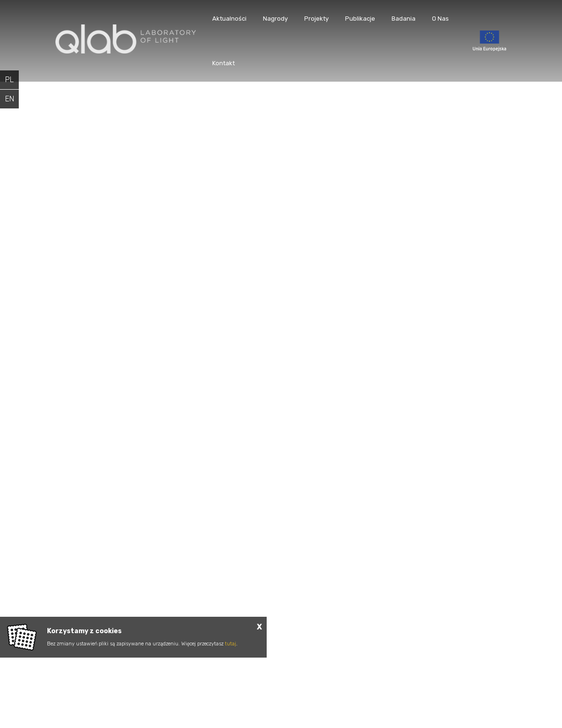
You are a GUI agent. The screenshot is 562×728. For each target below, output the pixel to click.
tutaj (231, 644)
